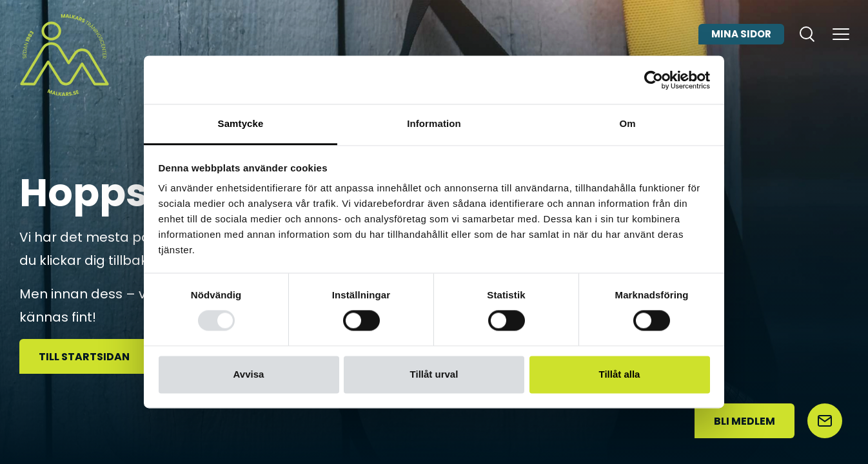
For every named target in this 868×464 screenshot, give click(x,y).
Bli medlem (745, 421)
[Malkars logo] (64, 55)
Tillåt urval (434, 374)
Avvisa (249, 374)
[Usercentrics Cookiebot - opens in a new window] (654, 80)
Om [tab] (627, 123)
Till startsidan (84, 357)
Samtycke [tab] (241, 123)
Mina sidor (741, 47)
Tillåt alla (620, 374)
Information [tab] (434, 123)
